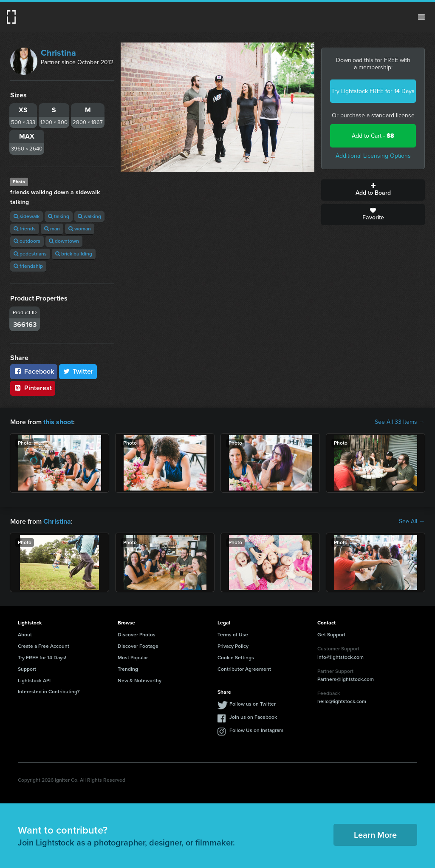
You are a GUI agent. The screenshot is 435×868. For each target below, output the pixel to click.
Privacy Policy (233, 646)
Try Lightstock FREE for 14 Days (373, 91)
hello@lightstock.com (342, 701)
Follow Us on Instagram (256, 730)
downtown (64, 241)
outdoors (27, 241)
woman (80, 229)
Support (27, 669)
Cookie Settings (236, 658)
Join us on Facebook (253, 717)
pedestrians (30, 254)
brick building (74, 254)
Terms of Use (233, 635)
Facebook (34, 371)
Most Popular (133, 658)
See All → (412, 522)
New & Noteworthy (140, 680)
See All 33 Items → (400, 422)
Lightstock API (34, 680)
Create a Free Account (44, 646)
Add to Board (373, 190)
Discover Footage (138, 646)
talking (59, 216)
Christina (58, 53)
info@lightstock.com (340, 657)
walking (89, 216)
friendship (28, 266)
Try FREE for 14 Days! (42, 658)
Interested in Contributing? (49, 692)
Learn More (375, 835)
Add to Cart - (373, 136)
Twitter (78, 371)
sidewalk (27, 216)
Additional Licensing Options (373, 156)
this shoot (58, 422)
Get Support (331, 635)
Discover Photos (137, 635)
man (52, 229)
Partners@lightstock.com (346, 679)
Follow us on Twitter (253, 704)
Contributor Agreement (244, 669)
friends (25, 229)
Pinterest (33, 388)
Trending (128, 669)
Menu (421, 17)
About (25, 635)
